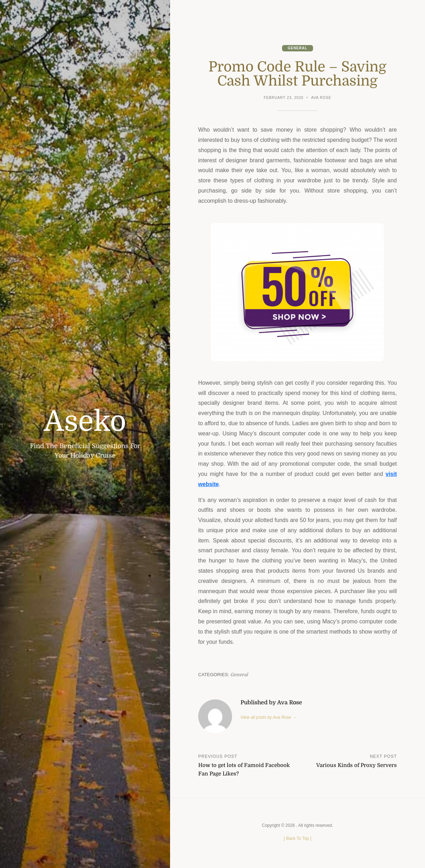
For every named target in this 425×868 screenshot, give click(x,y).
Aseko (85, 422)
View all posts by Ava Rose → (268, 717)
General (298, 48)
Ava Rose (321, 98)
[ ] (298, 838)
